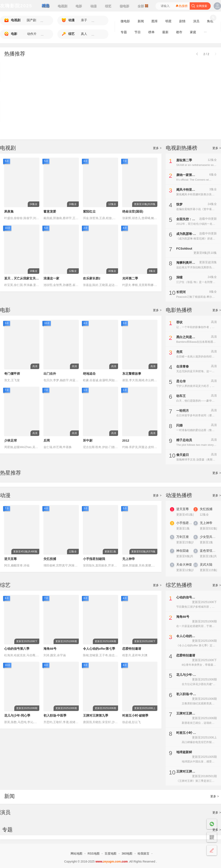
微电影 (124, 6)
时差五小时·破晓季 (135, 715)
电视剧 (62, 6)
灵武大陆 (205, 568)
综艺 (108, 6)
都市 (179, 32)
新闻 (9, 796)
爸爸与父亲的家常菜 (18, 87)
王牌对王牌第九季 (96, 715)
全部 (143, 6)
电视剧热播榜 (182, 148)
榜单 (151, 32)
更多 (157, 148)
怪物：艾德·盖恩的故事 (150, 87)
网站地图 (76, 853)
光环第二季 (130, 278)
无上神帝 (129, 559)
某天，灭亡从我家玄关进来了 (25, 278)
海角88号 (50, 649)
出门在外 (50, 374)
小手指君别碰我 (94, 559)
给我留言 (143, 853)
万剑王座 (182, 540)
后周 (47, 440)
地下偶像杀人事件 (147, 126)
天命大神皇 (182, 568)
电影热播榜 (179, 310)
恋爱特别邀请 (132, 649)
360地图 (127, 853)
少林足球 (11, 440)
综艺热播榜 (179, 585)
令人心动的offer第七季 (99, 649)
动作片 (32, 34)
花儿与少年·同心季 (17, 715)
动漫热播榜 (179, 495)
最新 (165, 32)
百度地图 (110, 853)
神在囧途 (182, 554)
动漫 (93, 6)
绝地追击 (89, 374)
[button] (216, 54)
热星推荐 (11, 473)
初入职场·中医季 (55, 715)
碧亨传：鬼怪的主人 (62, 87)
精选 (45, 6)
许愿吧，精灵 (14, 126)
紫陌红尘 (89, 211)
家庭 (193, 32)
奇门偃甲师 (12, 374)
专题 (124, 32)
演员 (5, 812)
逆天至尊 (11, 559)
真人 (84, 34)
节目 (138, 32)
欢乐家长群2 (92, 278)
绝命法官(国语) (133, 211)
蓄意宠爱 (50, 211)
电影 (79, 6)
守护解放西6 (100, 87)
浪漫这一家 (51, 278)
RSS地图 (94, 853)
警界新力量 (55, 126)
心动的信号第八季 (17, 649)
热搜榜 (182, 6)
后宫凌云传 (99, 126)
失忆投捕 (50, 559)
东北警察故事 (132, 374)
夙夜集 (9, 211)
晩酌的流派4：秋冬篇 (193, 87)
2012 (126, 440)
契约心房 (184, 126)
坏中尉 (88, 440)
